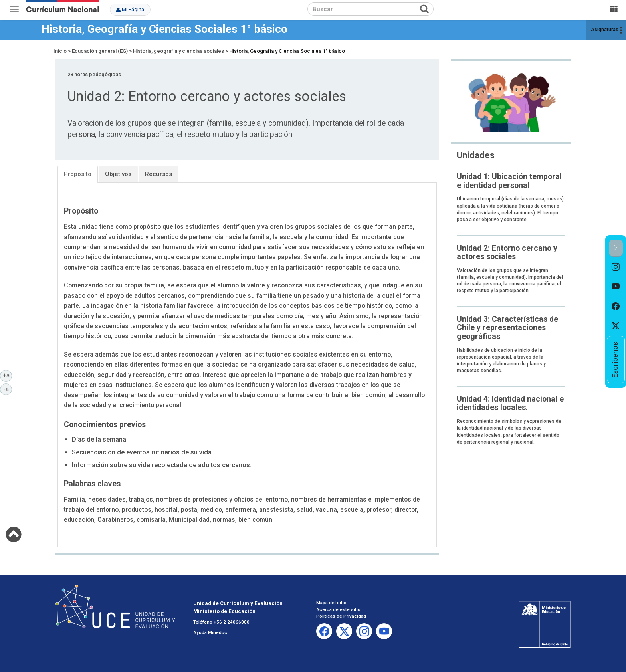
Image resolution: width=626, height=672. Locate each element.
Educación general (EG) (100, 51)
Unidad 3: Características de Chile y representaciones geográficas (507, 328)
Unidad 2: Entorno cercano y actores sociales (507, 252)
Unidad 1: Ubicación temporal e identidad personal (509, 181)
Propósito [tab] (78, 174)
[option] (616, 267)
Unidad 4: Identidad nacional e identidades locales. (510, 403)
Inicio (60, 51)
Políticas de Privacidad (341, 616)
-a (8, 389)
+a (8, 375)
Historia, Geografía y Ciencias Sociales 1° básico (164, 29)
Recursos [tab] (158, 174)
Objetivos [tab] (118, 174)
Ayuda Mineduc (210, 632)
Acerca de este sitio (338, 609)
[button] (616, 248)
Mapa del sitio (331, 603)
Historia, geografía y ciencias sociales (178, 51)
